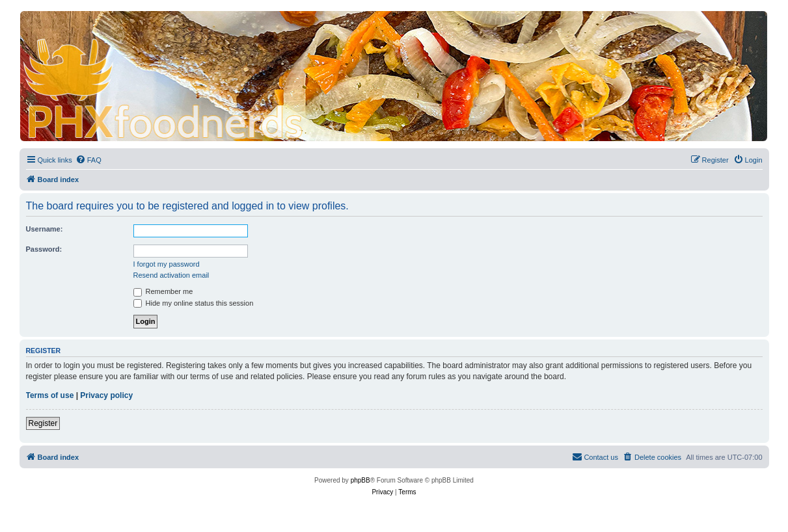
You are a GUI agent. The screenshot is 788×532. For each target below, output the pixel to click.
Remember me (163, 291)
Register (43, 423)
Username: (45, 229)
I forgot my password (167, 264)
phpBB (360, 480)
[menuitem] (88, 160)
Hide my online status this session (194, 303)
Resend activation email (171, 275)
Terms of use (50, 395)
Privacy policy (106, 395)
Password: (44, 249)
